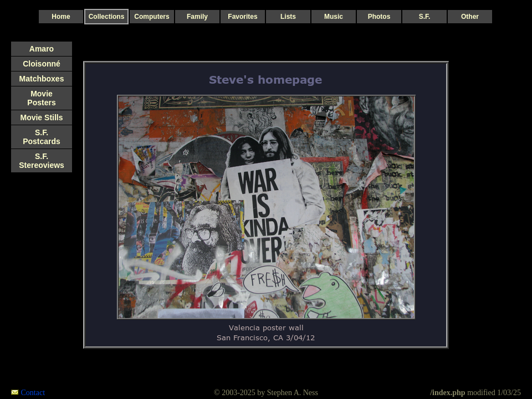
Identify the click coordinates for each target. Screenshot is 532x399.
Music (334, 17)
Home (61, 17)
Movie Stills (41, 117)
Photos (379, 17)
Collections (107, 17)
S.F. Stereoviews (42, 161)
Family (197, 17)
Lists (288, 17)
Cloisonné (42, 64)
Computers (152, 17)
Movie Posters (41, 98)
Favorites (242, 17)
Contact (33, 393)
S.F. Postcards (42, 137)
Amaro (42, 49)
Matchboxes (42, 79)
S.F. (425, 17)
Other (470, 17)
